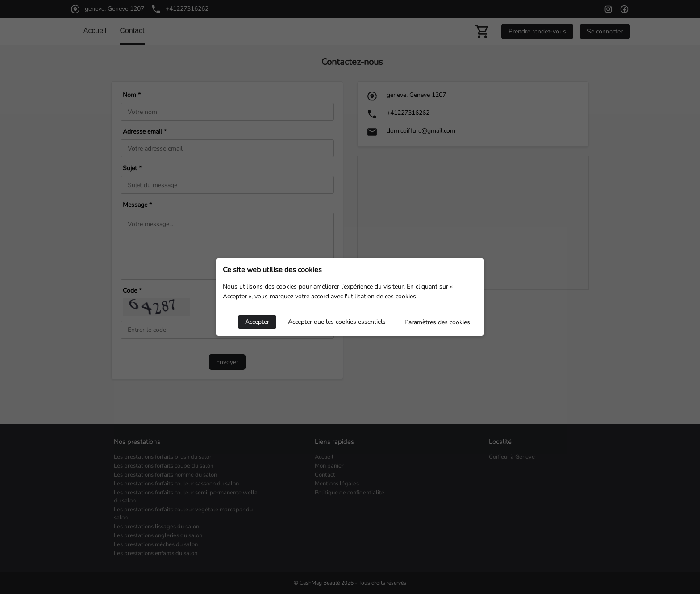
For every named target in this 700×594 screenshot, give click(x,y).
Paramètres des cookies (437, 322)
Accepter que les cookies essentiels (337, 322)
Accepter (257, 322)
